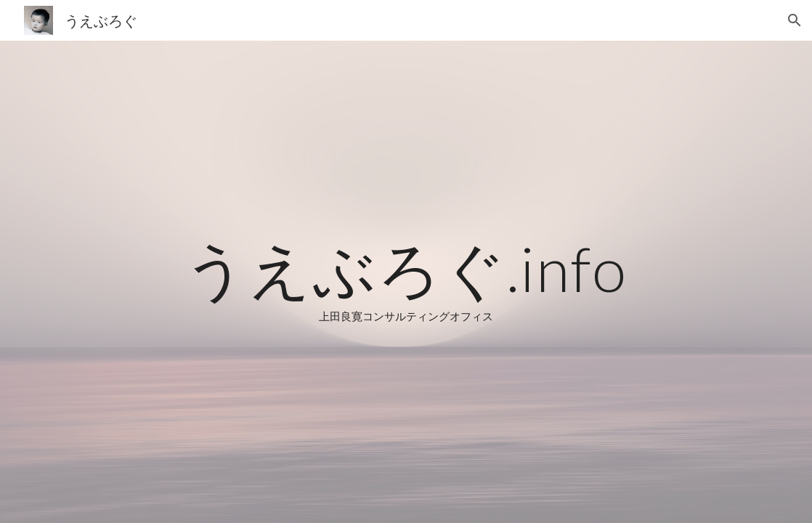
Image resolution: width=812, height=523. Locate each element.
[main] (406, 282)
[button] (795, 20)
